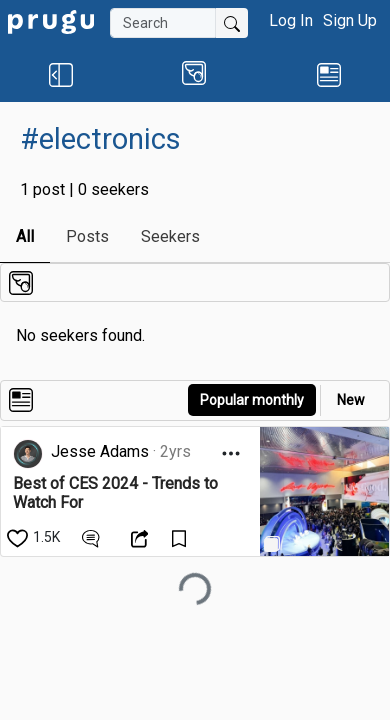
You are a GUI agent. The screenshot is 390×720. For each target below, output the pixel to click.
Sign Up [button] (350, 20)
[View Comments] (93, 537)
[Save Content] (181, 537)
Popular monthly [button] (252, 400)
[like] (35, 537)
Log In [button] (291, 20)
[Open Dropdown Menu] (231, 453)
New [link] (351, 400)
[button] (61, 74)
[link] (51, 20)
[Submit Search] (232, 23)
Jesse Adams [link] (100, 451)
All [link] (25, 236)
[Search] (163, 23)
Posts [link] (87, 236)
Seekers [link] (170, 236)
